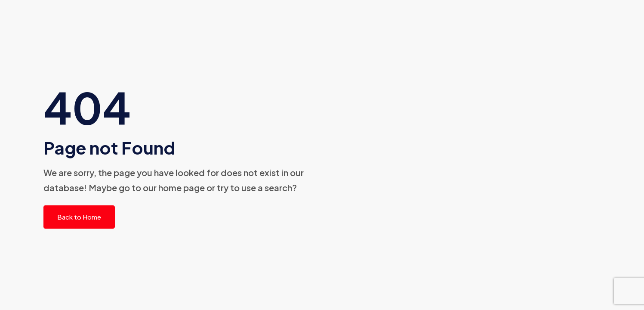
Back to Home (79, 217)
